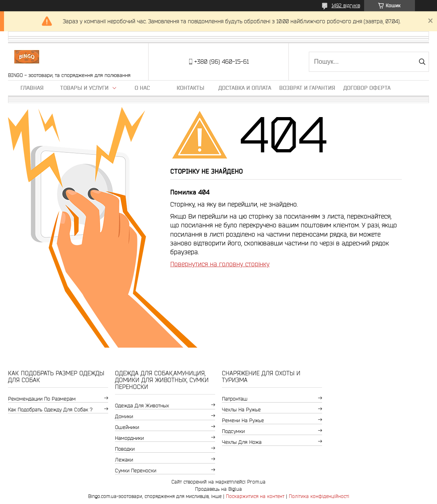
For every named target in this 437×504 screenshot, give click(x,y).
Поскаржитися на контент (255, 496)
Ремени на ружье (243, 420)
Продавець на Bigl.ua (218, 489)
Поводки (125, 449)
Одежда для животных (142, 406)
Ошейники (127, 427)
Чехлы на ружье (241, 410)
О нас (142, 88)
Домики (124, 416)
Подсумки (233, 431)
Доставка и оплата (245, 88)
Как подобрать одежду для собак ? (50, 410)
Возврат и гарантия (307, 88)
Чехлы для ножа (242, 442)
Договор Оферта (367, 88)
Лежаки (124, 460)
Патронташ (235, 399)
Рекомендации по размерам (42, 399)
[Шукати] (422, 62)
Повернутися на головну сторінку (220, 264)
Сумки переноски (136, 471)
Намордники (129, 438)
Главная (32, 88)
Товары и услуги (84, 88)
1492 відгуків (346, 5)
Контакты (190, 88)
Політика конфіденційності (319, 496)
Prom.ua (256, 482)
